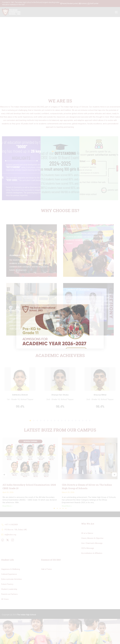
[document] (60, 322)
